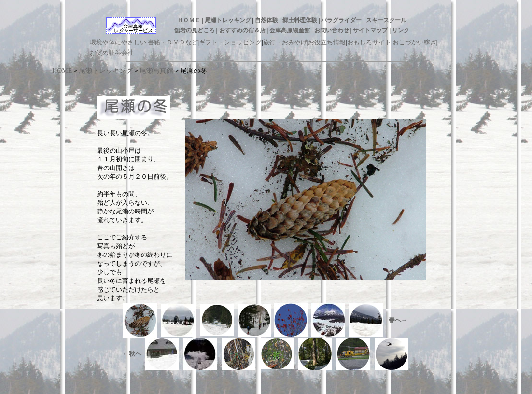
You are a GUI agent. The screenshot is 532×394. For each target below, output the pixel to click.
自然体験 (266, 20)
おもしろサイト (369, 42)
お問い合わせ (332, 30)
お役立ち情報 (327, 42)
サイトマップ (370, 30)
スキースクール (386, 20)
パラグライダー (341, 20)
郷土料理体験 (300, 20)
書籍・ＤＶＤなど (173, 42)
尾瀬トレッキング (228, 20)
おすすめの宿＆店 (242, 30)
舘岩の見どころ (195, 30)
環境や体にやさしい (118, 42)
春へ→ (398, 320)
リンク (401, 30)
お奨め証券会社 (112, 52)
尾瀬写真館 (156, 70)
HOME (62, 70)
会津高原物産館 (290, 30)
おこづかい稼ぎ (414, 42)
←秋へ (132, 354)
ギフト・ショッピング (230, 42)
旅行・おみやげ (285, 42)
